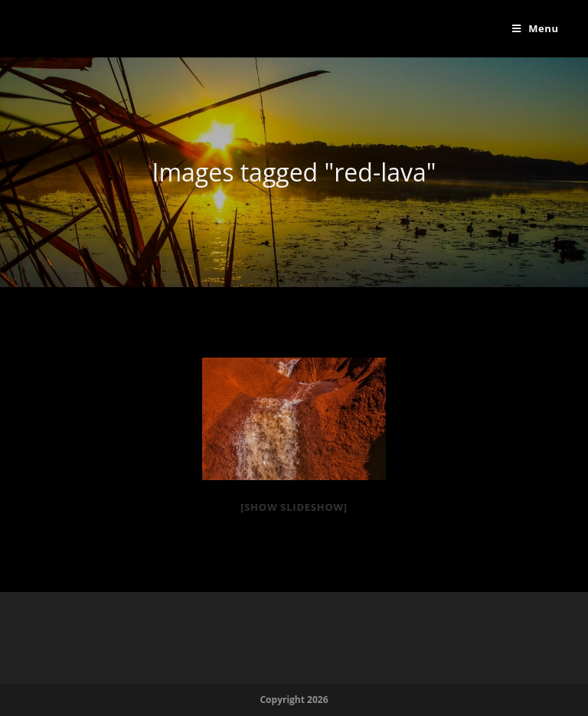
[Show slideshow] (294, 507)
